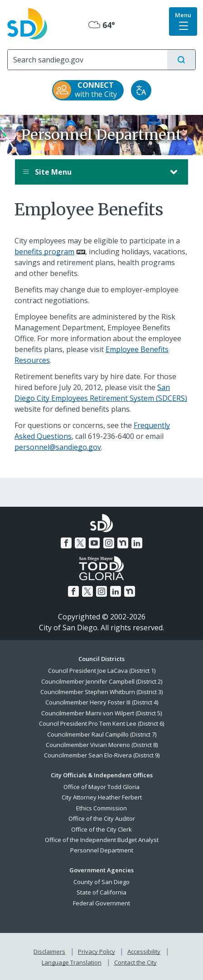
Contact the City (135, 962)
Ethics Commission (101, 808)
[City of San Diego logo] (27, 23)
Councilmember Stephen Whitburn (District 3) (101, 692)
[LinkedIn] (137, 543)
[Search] (87, 60)
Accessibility (144, 951)
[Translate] (141, 90)
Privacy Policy (97, 951)
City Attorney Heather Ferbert (102, 797)
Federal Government (101, 903)
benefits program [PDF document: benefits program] (44, 252)
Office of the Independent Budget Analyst (102, 840)
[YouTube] (94, 543)
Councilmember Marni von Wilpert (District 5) (101, 713)
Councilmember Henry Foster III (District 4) (102, 702)
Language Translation (72, 962)
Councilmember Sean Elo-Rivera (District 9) (102, 755)
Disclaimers (49, 951)
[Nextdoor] (123, 543)
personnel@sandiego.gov (58, 447)
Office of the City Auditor (102, 818)
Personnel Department (102, 850)
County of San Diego (101, 882)
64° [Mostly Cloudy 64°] (102, 25)
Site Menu (92, 172)
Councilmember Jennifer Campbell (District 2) (102, 681)
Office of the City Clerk (101, 829)
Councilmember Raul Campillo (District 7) (102, 734)
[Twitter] (80, 543)
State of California (101, 892)
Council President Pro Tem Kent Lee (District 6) (101, 723)
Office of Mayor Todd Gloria (101, 787)
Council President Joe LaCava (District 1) (102, 671)
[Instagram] (109, 543)
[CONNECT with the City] (88, 90)
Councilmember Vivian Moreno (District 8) (102, 745)
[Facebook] (66, 543)
